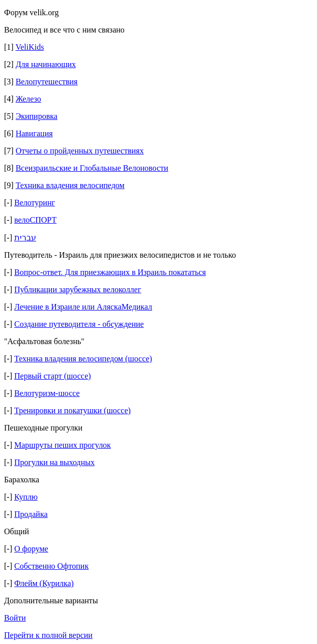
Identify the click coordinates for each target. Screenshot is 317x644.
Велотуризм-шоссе (47, 393)
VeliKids (30, 47)
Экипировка (37, 116)
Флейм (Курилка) (44, 583)
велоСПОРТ (35, 220)
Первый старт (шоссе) (53, 376)
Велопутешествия (47, 82)
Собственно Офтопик (51, 566)
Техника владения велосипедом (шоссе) (83, 359)
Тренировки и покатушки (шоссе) (73, 410)
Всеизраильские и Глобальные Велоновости (92, 168)
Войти (15, 618)
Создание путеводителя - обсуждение (79, 324)
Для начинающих (46, 64)
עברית (25, 238)
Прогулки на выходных (54, 462)
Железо (28, 99)
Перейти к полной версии (48, 635)
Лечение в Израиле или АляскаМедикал (83, 307)
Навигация (34, 133)
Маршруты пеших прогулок (63, 445)
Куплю (26, 497)
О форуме (31, 549)
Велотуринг (35, 203)
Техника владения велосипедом (70, 185)
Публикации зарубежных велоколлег (78, 289)
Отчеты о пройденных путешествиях (80, 151)
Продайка (31, 514)
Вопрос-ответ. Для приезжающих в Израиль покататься (110, 272)
